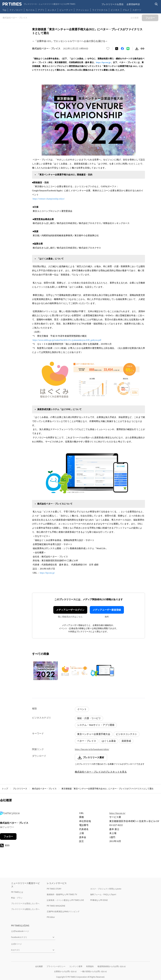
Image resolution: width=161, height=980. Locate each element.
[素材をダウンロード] (137, 49)
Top (4, 10)
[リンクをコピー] (142, 49)
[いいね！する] (108, 49)
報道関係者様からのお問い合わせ (112, 966)
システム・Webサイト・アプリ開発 (96, 725)
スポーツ (137, 10)
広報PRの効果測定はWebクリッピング (63, 911)
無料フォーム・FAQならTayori (103, 894)
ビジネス (115, 10)
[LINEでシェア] (128, 49)
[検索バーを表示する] (156, 4)
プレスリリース (20, 789)
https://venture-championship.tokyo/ (49, 199)
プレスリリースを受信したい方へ (25, 903)
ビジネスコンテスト (126, 734)
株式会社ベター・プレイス (44, 789)
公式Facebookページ (20, 931)
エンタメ (52, 10)
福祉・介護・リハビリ (89, 718)
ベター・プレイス (87, 741)
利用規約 (90, 966)
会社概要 (39, 966)
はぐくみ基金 (109, 741)
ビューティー (66, 10)
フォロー (8, 836)
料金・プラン (17, 898)
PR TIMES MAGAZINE (56, 906)
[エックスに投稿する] (117, 49)
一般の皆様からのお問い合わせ (94, 971)
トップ (5, 789)
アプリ (41, 10)
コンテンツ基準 (76, 966)
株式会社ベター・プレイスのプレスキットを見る (101, 772)
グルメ (126, 10)
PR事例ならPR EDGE (99, 900)
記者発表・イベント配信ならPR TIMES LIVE (65, 900)
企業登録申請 (133, 4)
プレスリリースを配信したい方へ (25, 909)
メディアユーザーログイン (70, 610)
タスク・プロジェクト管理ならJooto (106, 889)
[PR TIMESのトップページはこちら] (39, 4)
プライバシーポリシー (56, 966)
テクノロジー (16, 10)
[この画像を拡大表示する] (46, 671)
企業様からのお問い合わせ (65, 971)
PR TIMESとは (17, 892)
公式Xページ (16, 944)
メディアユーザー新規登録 (107, 610)
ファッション (82, 10)
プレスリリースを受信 (112, 4)
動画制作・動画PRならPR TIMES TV (62, 894)
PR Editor (51, 917)
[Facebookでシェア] (122, 49)
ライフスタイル (100, 10)
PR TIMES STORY (54, 889)
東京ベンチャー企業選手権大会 (94, 734)
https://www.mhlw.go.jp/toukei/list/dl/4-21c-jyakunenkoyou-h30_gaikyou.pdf (67, 340)
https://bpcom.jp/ (103, 62)
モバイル (30, 10)
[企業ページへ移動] (10, 814)
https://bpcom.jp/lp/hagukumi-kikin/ (92, 749)
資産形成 (126, 741)
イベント (82, 709)
